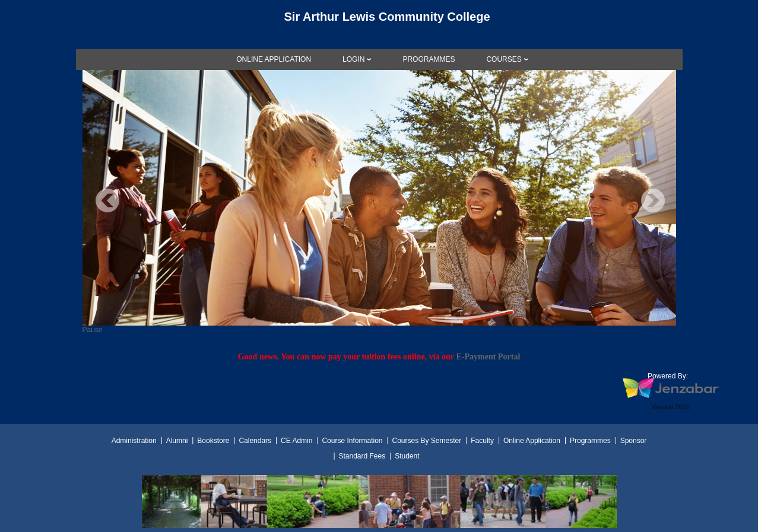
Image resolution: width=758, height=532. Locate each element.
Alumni (177, 441)
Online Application (532, 441)
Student (407, 456)
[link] (274, 59)
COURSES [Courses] (504, 59)
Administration (134, 441)
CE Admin (296, 441)
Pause (93, 330)
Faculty (482, 441)
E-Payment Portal (488, 356)
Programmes (590, 441)
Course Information (352, 441)
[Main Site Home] (379, 20)
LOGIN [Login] (353, 59)
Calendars (255, 441)
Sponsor (634, 441)
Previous (107, 200)
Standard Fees (362, 456)
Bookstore (213, 441)
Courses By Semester (426, 441)
